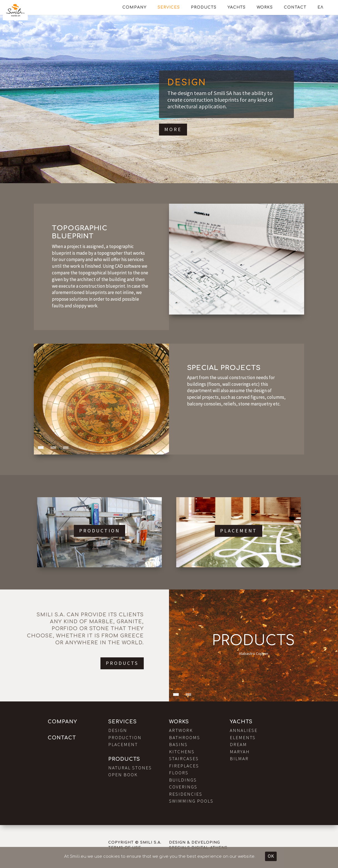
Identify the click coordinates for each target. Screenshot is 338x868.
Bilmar (239, 759)
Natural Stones (130, 768)
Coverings (183, 787)
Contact (295, 7)
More (173, 129)
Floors (179, 773)
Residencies (186, 794)
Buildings (183, 780)
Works (265, 7)
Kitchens (182, 752)
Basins (178, 744)
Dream (238, 744)
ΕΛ (321, 7)
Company (134, 7)
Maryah (240, 752)
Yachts (237, 7)
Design (187, 83)
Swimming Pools (191, 801)
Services (169, 7)
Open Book (123, 775)
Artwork (181, 730)
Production (99, 531)
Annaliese (244, 730)
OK (271, 856)
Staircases (184, 759)
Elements (243, 737)
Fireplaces (184, 766)
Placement (239, 531)
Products (204, 7)
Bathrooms (185, 737)
